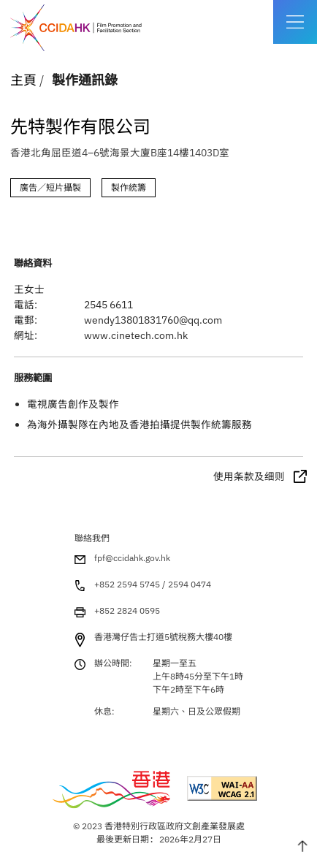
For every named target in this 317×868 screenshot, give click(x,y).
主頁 (23, 80)
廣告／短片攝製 (50, 187)
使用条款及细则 (249, 476)
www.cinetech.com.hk (136, 335)
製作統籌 (129, 187)
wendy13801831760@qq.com (153, 320)
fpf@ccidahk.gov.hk (132, 558)
